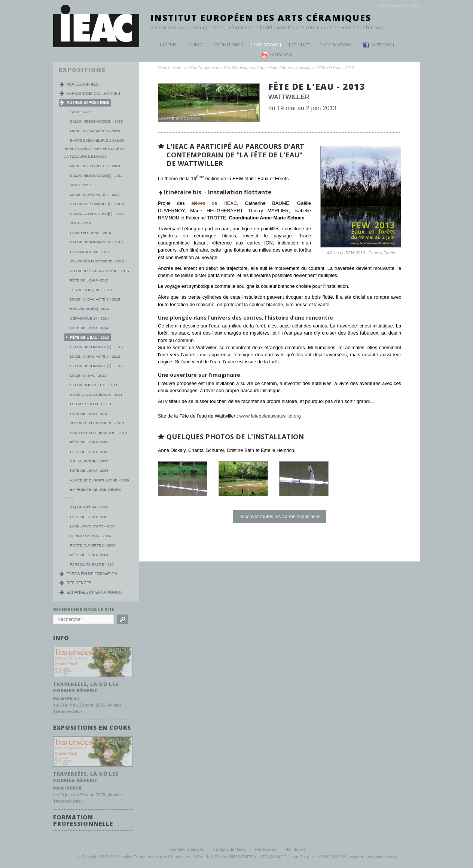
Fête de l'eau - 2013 (336, 68)
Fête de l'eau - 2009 (89, 442)
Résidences (79, 583)
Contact (300, 45)
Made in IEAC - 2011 (88, 375)
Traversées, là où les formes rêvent (86, 777)
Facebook (377, 45)
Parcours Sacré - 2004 (93, 564)
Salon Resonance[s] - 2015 (96, 242)
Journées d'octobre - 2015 (97, 261)
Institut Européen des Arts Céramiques (261, 18)
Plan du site (295, 849)
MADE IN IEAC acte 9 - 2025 (95, 131)
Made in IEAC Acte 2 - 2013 (95, 356)
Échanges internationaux (95, 592)
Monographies (83, 84)
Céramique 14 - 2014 (89, 318)
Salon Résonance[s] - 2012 (96, 366)
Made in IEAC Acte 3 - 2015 (95, 299)
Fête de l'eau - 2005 (89, 517)
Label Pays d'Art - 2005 (92, 526)
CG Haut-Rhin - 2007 (89, 461)
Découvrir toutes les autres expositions (280, 516)
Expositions (263, 46)
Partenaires (266, 849)
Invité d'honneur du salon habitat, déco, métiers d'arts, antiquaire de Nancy (95, 148)
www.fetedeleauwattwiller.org (270, 416)
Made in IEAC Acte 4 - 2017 (95, 195)
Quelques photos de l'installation (235, 437)
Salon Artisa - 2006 (89, 507)
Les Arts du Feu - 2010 (92, 404)
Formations (225, 46)
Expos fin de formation (92, 574)
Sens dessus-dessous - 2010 (98, 433)
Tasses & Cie (82, 112)
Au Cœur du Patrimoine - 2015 (99, 271)
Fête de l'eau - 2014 (89, 328)
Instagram (277, 55)
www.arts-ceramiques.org (373, 856)
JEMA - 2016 (80, 223)
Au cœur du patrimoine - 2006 (99, 480)
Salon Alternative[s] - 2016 (97, 214)
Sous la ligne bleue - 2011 (96, 395)
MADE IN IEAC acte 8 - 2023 (95, 166)
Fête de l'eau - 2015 (89, 280)
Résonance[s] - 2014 (90, 309)
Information (336, 45)
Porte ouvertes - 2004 (93, 545)
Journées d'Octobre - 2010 (97, 423)
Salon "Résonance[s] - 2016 (97, 204)
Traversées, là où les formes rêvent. (86, 687)
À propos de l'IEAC (229, 849)
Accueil (170, 45)
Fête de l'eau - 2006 (89, 470)
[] (399, 5)
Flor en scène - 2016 (91, 233)
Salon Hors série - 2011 (94, 385)
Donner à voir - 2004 (90, 536)
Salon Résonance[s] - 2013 (96, 347)
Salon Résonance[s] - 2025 (96, 121)
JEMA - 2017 (80, 185)
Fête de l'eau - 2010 (89, 414)
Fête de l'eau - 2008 (89, 452)
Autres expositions (298, 68)
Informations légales (185, 849)
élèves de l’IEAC (211, 203)
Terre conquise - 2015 (92, 290)
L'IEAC (194, 46)
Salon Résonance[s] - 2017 (96, 176)
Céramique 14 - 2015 (89, 252)
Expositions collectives (93, 94)
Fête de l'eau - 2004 (89, 555)
